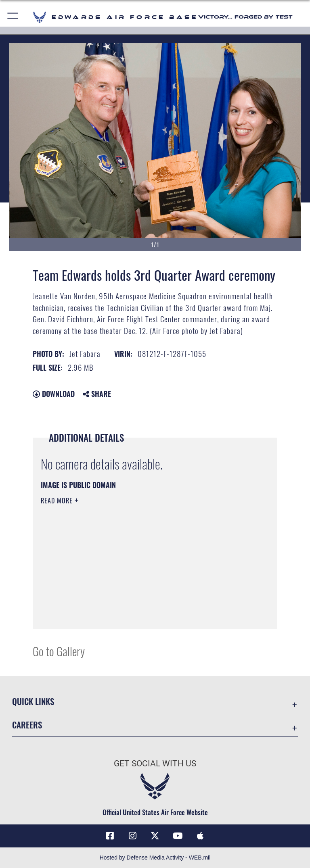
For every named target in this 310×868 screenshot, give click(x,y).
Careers (27, 725)
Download (54, 394)
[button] (13, 17)
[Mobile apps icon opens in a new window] (200, 836)
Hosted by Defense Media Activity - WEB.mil (155, 858)
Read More (58, 501)
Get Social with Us (155, 764)
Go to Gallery (59, 651)
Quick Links (33, 701)
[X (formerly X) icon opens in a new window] (155, 836)
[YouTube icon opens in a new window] (178, 836)
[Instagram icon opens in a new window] (132, 836)
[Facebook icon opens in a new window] (110, 836)
